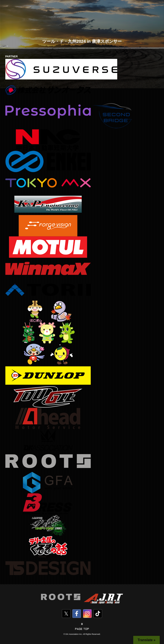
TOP (4, 46)
